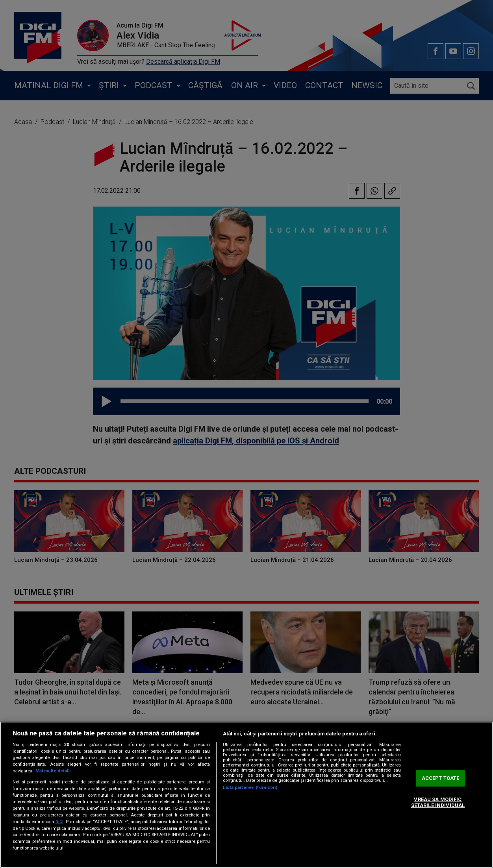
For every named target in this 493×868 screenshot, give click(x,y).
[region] (246, 795)
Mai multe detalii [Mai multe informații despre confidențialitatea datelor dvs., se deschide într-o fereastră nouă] (53, 771)
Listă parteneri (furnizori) (250, 788)
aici (59, 822)
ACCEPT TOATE (441, 778)
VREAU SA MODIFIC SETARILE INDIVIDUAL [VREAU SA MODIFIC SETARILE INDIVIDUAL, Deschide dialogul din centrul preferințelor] (438, 802)
